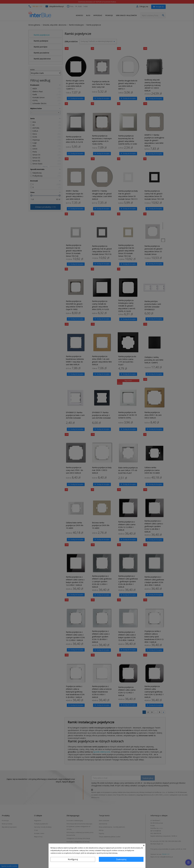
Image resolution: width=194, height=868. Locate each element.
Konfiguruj (73, 859)
